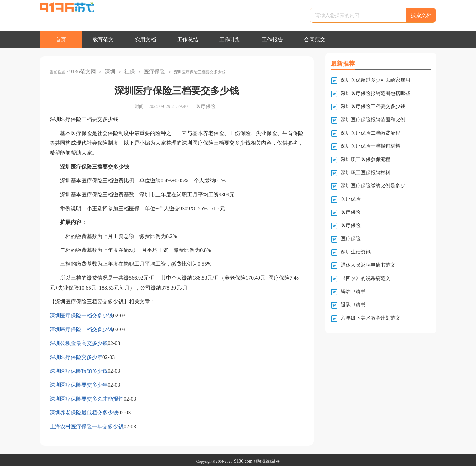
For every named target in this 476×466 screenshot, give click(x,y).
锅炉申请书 (353, 291)
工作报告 (272, 39)
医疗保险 (147, 70)
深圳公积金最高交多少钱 (79, 340)
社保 (124, 70)
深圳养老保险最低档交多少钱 (84, 410)
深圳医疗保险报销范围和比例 (373, 120)
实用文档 (145, 39)
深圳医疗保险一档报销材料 (371, 146)
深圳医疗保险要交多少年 (79, 382)
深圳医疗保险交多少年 (76, 354)
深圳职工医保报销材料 (366, 173)
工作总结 (188, 39)
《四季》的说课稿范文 (366, 278)
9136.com (243, 458)
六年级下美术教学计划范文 (371, 318)
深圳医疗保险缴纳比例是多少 (373, 186)
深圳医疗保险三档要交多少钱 (373, 106)
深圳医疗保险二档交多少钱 (81, 326)
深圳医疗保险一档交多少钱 (81, 312)
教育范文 (103, 39)
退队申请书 (353, 305)
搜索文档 (421, 15)
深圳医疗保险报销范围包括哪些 (376, 93)
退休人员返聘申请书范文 (368, 265)
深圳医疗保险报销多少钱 (79, 368)
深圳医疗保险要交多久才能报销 (87, 396)
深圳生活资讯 (356, 252)
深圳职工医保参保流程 (366, 159)
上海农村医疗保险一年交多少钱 (87, 424)
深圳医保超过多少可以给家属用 (376, 80)
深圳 (106, 70)
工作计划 (230, 39)
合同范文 (315, 39)
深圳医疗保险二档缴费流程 (371, 133)
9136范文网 (81, 70)
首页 (61, 39)
